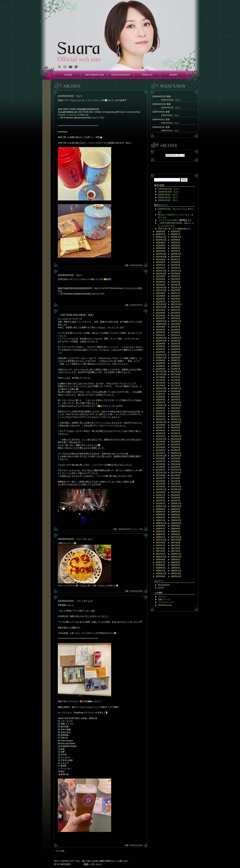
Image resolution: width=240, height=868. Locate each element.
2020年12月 (161, 321)
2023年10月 (161, 274)
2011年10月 (176, 473)
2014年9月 (161, 425)
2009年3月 (161, 517)
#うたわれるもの (72, 115)
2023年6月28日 (136, 265)
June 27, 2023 (98, 118)
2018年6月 (161, 363)
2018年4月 (161, 366)
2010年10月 (176, 489)
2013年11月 (161, 439)
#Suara (61, 115)
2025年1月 (176, 251)
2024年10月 (161, 257)
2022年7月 (176, 293)
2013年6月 (176, 445)
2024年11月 (176, 254)
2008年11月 (161, 523)
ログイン (162, 597)
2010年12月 (176, 487)
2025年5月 (176, 246)
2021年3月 (176, 316)
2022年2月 (161, 302)
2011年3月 (161, 484)
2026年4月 (161, 232)
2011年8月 (176, 475)
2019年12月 (161, 338)
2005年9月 (161, 576)
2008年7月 (161, 529)
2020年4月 (161, 332)
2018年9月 (176, 358)
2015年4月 (176, 414)
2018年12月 (161, 355)
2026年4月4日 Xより (170, 131)
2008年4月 (176, 531)
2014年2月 (176, 433)
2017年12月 (161, 372)
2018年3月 (176, 366)
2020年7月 (176, 327)
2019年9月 (176, 341)
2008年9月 (161, 526)
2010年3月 (161, 501)
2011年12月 (176, 470)
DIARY (173, 75)
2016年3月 (161, 400)
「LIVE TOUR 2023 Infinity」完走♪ (76, 315)
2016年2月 (176, 400)
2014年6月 (176, 428)
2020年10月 (161, 324)
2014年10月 (176, 422)
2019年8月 (161, 344)
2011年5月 (161, 481)
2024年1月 (176, 268)
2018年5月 (176, 363)
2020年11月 (176, 321)
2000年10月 (176, 576)
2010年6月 (176, 495)
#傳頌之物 (84, 115)
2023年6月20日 (136, 845)
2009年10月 (176, 506)
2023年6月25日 (136, 591)
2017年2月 (161, 386)
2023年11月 (176, 271)
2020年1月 (176, 335)
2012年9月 (161, 459)
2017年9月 (176, 374)
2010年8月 (176, 492)
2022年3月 (176, 299)
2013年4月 (176, 447)
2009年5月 (161, 515)
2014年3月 (161, 433)
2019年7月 (176, 344)
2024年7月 (176, 260)
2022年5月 (176, 296)
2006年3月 (161, 568)
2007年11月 (161, 540)
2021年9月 (176, 307)
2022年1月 (176, 302)
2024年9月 (176, 257)
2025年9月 (176, 240)
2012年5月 (161, 464)
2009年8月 (176, 509)
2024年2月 (161, 268)
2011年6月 (176, 478)
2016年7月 (161, 394)
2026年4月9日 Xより (170, 115)
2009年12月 (176, 503)
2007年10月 (176, 540)
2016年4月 (176, 397)
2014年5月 (161, 430)
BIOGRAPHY (164, 585)
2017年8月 (161, 377)
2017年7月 (176, 377)
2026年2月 (161, 234)
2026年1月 (176, 234)
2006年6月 (176, 562)
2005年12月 (176, 571)
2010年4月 (176, 498)
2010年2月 (176, 501)
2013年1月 (161, 453)
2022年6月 (161, 296)
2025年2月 (161, 251)
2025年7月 (176, 243)
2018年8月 (161, 360)
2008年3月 (161, 534)
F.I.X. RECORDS (86, 864)
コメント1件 (137, 529)
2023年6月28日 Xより (70, 96)
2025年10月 (161, 240)
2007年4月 (176, 548)
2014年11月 (161, 422)
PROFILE (147, 75)
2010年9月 (161, 492)
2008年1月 (161, 537)
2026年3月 (176, 232)
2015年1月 (161, 419)
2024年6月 (161, 262)
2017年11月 (176, 372)
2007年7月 (161, 546)
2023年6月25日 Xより (70, 275)
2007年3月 (161, 551)
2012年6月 (176, 461)
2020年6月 (161, 330)
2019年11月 (176, 338)
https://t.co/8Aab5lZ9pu (130, 112)
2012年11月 (161, 456)
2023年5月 (176, 279)
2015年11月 (161, 405)
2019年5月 (176, 346)
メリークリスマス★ (167, 220)
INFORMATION (94, 75)
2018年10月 (161, 358)
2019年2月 (161, 352)
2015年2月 (176, 416)
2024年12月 (161, 254)
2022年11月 (176, 288)
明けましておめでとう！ (169, 215)
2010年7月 (161, 495)
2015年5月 (161, 414)
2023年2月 (161, 285)
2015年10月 (176, 405)
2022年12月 (161, 288)
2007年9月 (161, 543)
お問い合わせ (96, 864)
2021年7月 (176, 310)
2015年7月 (161, 411)
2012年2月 (176, 467)
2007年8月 (176, 543)
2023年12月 (161, 271)
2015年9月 (161, 408)
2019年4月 (161, 349)
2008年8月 (176, 526)
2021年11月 (176, 304)
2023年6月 (161, 279)
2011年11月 (161, 473)
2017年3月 (176, 383)
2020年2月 (161, 335)
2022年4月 (161, 299)
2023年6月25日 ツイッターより (75, 539)
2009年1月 (161, 520)
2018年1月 (176, 369)
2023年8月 (161, 276)
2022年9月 (176, 290)
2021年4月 (161, 316)
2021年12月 (161, 304)
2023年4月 (161, 282)
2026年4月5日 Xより (170, 123)
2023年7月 (176, 276)
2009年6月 (176, 512)
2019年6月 (161, 346)
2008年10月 (176, 523)
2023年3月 (176, 282)
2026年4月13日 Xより (171, 100)
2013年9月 (161, 442)
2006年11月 (161, 557)
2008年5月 (161, 531)
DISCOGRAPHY (120, 75)
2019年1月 (176, 352)
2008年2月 (176, 534)
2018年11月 (176, 355)
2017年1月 (176, 386)
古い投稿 (59, 851)
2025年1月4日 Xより (168, 209)
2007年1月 (161, 554)
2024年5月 (176, 262)
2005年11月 (161, 574)
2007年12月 (176, 537)
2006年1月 (161, 571)
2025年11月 (176, 237)
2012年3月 (161, 467)
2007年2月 (176, 551)
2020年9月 (176, 324)
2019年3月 (176, 349)
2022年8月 (161, 293)
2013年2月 (176, 450)
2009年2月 (176, 517)
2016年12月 (161, 388)
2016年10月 (161, 391)
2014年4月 (176, 430)
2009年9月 (161, 509)
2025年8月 (161, 243)
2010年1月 (161, 503)
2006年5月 (161, 565)
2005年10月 (176, 574)
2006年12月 (176, 554)
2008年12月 (176, 520)
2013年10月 (176, 439)
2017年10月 (161, 374)
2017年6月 (161, 380)
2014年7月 (161, 428)
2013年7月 (161, 445)
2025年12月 (161, 237)
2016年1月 (161, 402)
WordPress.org (165, 605)
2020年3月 (176, 332)
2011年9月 (161, 475)
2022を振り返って (166, 229)
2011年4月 (176, 481)
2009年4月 (176, 515)
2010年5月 (161, 498)
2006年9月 (161, 560)
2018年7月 (176, 360)
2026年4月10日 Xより (171, 107)
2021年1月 (176, 318)
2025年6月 (161, 246)
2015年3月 (161, 416)
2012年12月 (176, 453)
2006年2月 (176, 568)
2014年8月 (176, 425)
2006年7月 (161, 562)
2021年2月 (161, 318)
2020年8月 (161, 327)
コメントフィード (166, 602)
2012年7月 (161, 461)
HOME (68, 75)
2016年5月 (161, 397)
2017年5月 (176, 380)
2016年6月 (176, 394)
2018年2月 (161, 369)
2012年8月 (176, 459)
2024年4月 (161, 265)
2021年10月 (161, 307)
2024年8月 (161, 260)
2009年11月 (161, 506)
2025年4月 (161, 248)
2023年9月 (176, 274)
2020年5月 (176, 330)
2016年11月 (176, 388)
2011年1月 (161, 487)
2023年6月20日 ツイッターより (75, 601)
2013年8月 (176, 442)
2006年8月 (176, 560)
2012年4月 (176, 464)
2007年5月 (161, 548)
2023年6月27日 (136, 305)
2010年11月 (161, 489)
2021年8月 (161, 310)
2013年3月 (161, 450)
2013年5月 (161, 447)
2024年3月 (176, 265)
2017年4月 (161, 383)
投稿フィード (164, 599)
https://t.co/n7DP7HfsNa (105, 288)
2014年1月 (161, 436)
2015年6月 (176, 411)
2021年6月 (161, 313)
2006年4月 (176, 565)
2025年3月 (176, 248)
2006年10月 (176, 557)
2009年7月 (161, 512)
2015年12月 (176, 402)
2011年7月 (161, 478)
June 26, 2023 (98, 294)
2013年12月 (176, 436)
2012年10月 (176, 456)
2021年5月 (176, 313)
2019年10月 (161, 341)
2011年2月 (176, 484)
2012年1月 (161, 470)
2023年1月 (176, 285)
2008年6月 (176, 529)
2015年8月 (176, 408)
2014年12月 (176, 419)
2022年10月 (161, 290)
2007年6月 (176, 546)
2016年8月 (176, 391)
